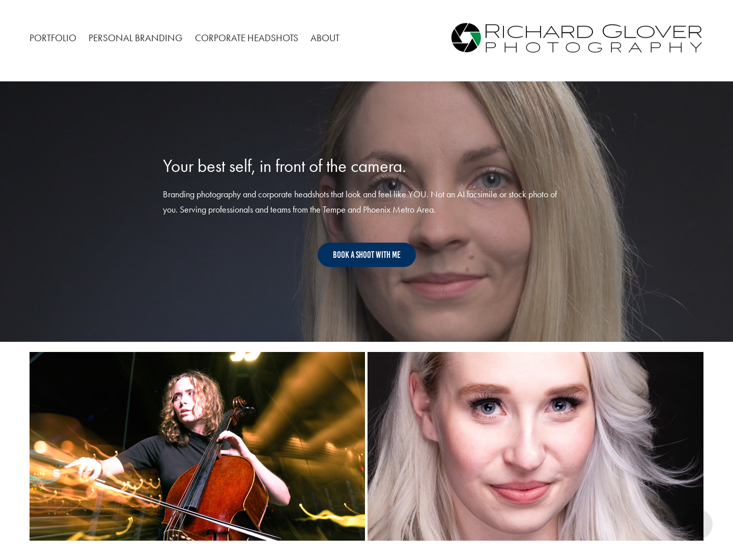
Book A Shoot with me (367, 255)
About (325, 38)
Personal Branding (135, 38)
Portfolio (53, 38)
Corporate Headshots (247, 38)
